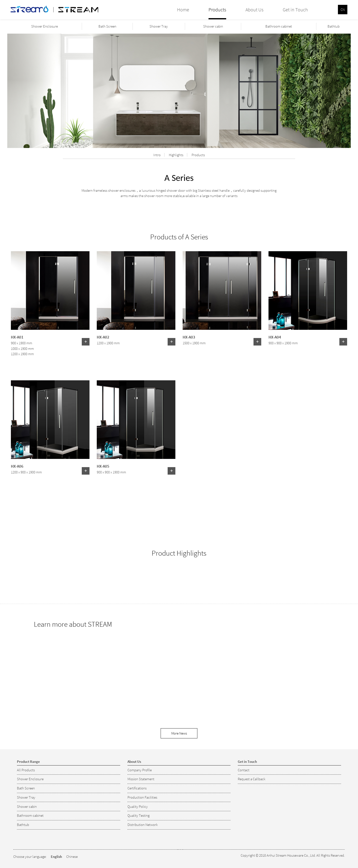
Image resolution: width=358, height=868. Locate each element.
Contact (244, 770)
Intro (157, 155)
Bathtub (334, 26)
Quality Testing (138, 815)
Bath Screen (107, 26)
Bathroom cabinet (279, 26)
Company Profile (140, 770)
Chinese (72, 857)
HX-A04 (275, 337)
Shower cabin (213, 26)
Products (198, 155)
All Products (26, 770)
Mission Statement (141, 779)
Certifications (137, 788)
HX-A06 (17, 466)
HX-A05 (103, 466)
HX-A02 (103, 337)
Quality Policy (138, 806)
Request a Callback (252, 779)
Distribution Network (143, 825)
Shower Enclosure (45, 26)
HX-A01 (17, 337)
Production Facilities (142, 797)
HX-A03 (189, 337)
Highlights (176, 155)
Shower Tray (159, 26)
